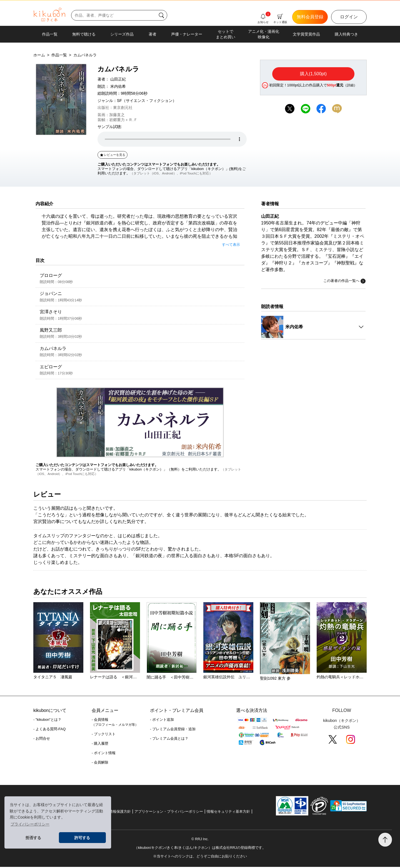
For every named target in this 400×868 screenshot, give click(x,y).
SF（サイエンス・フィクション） (147, 101)
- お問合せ (42, 740)
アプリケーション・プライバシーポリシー (169, 813)
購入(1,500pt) (313, 74)
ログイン (349, 17)
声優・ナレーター (187, 34)
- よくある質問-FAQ (49, 730)
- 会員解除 (100, 764)
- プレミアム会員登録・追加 (173, 730)
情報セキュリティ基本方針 (228, 813)
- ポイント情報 (104, 754)
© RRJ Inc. (200, 840)
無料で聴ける (84, 34)
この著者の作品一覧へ (344, 281)
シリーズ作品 (122, 34)
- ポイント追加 (162, 721)
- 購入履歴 (100, 745)
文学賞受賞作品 (306, 34)
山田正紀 (118, 79)
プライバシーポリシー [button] (30, 824)
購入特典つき (346, 34)
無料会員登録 (310, 17)
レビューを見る (112, 155)
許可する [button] (82, 838)
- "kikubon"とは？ (47, 721)
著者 (152, 34)
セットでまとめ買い (226, 34)
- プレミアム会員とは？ (169, 740)
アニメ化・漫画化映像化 (264, 34)
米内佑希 (118, 86)
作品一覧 (50, 34)
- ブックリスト (104, 735)
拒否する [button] (33, 838)
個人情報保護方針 (116, 813)
